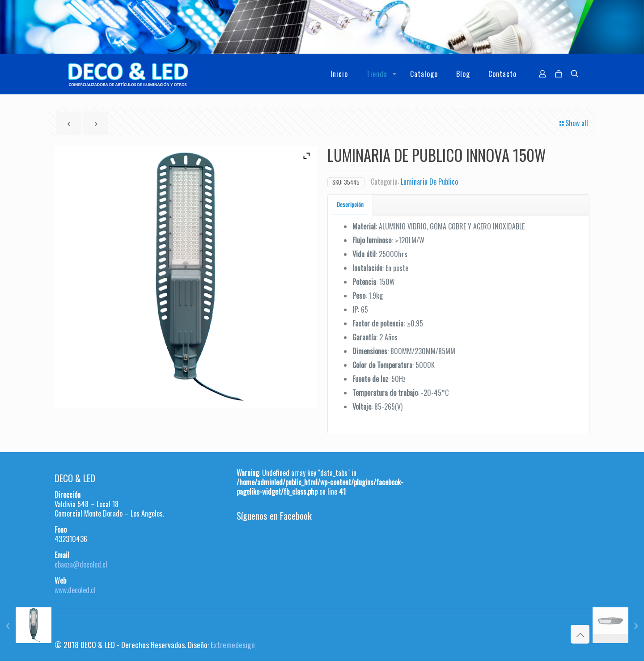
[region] (322, 27)
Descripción (350, 204)
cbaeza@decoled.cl (81, 564)
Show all (573, 123)
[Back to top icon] (580, 634)
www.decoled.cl (75, 590)
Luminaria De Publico (429, 182)
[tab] (350, 205)
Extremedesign (233, 644)
